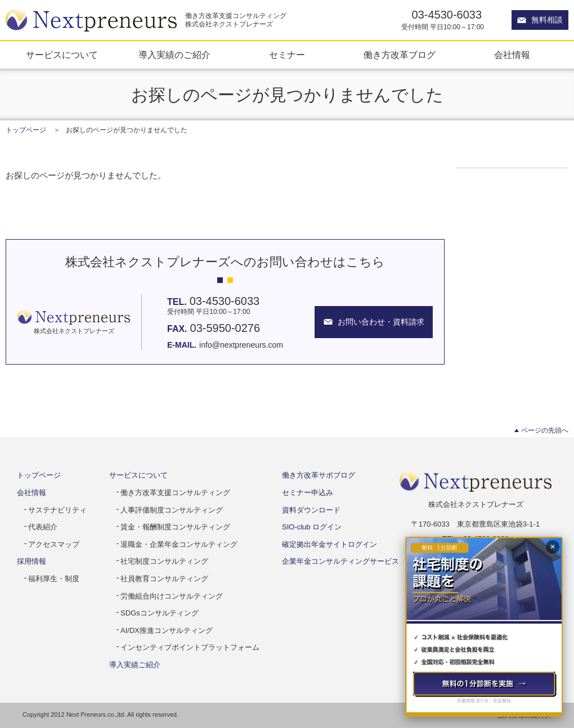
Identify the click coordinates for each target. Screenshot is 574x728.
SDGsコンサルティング (160, 613)
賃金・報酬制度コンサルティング (175, 527)
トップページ (26, 130)
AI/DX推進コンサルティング (167, 630)
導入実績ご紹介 (135, 665)
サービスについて (62, 55)
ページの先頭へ (545, 430)
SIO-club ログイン (312, 527)
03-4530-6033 (447, 15)
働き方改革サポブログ (319, 475)
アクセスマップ (54, 544)
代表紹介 (43, 527)
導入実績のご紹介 (174, 55)
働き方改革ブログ (400, 55)
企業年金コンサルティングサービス (340, 561)
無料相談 (547, 20)
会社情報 (512, 55)
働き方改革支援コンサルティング (175, 493)
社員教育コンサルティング (164, 579)
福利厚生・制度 (54, 579)
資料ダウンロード (311, 510)
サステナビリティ (57, 510)
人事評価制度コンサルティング (172, 510)
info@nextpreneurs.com (241, 345)
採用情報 (32, 561)
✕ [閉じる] (553, 547)
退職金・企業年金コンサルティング (179, 544)
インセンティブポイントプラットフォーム (190, 647)
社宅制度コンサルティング (164, 561)
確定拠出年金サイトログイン (329, 544)
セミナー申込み (308, 493)
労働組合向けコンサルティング (172, 596)
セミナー (287, 55)
